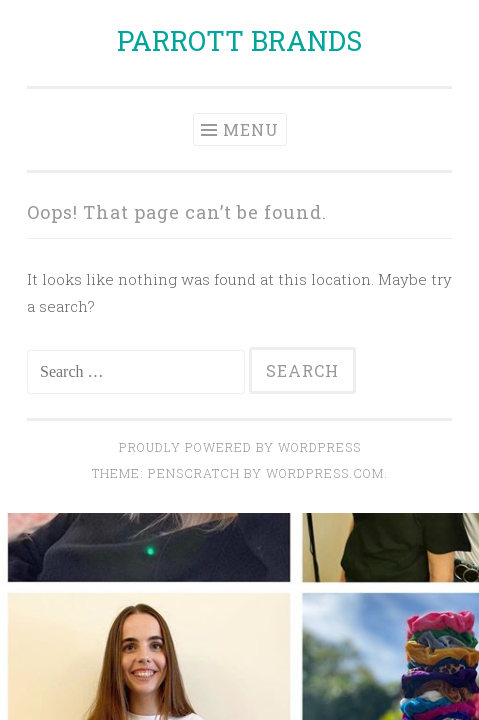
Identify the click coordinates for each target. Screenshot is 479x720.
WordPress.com (325, 473)
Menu (251, 129)
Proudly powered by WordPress (240, 447)
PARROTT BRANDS (239, 40)
